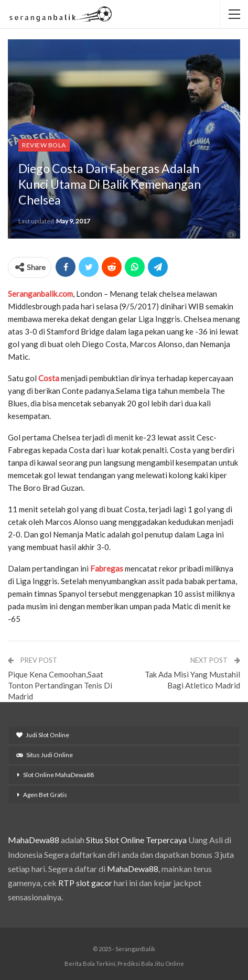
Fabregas (107, 568)
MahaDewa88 (34, 840)
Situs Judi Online (45, 755)
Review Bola (44, 145)
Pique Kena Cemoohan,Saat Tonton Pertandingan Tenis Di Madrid (60, 685)
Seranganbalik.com (40, 294)
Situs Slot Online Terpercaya (136, 840)
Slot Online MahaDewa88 (58, 775)
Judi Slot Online (43, 735)
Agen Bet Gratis (45, 795)
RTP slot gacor (85, 883)
